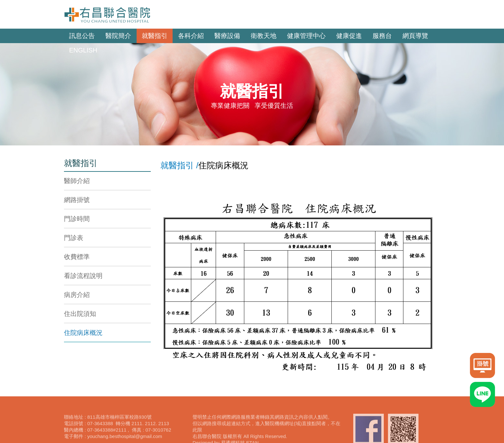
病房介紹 (77, 295)
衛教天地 (264, 36)
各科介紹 (191, 36)
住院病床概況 (83, 333)
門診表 (74, 238)
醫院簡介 (118, 36)
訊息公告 (82, 36)
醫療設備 (227, 36)
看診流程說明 (83, 276)
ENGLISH (83, 50)
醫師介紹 (77, 181)
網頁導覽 (415, 36)
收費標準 (77, 257)
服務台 (382, 36)
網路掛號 (77, 200)
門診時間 (77, 219)
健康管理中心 (306, 36)
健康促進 (349, 36)
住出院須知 (80, 314)
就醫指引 (155, 36)
